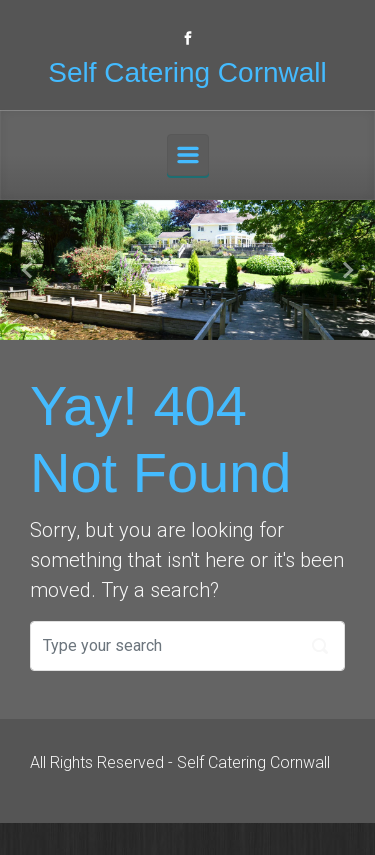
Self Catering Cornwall (187, 72)
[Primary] (188, 155)
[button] (28, 270)
